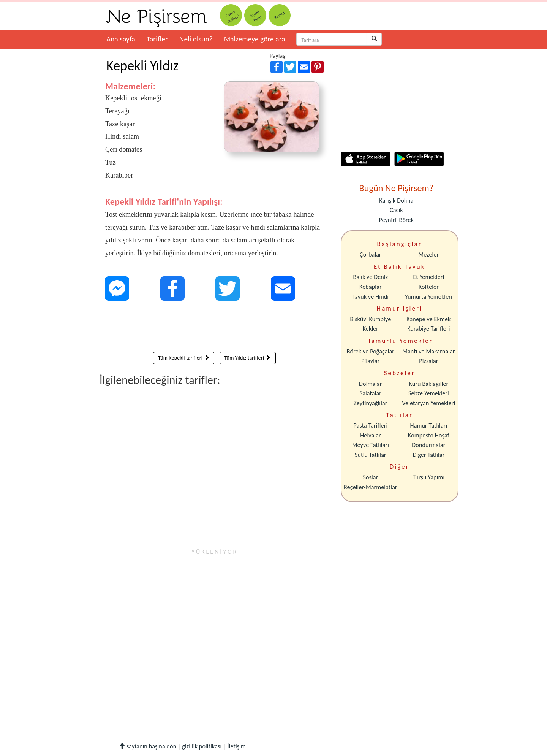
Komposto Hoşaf (429, 435)
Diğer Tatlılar (428, 455)
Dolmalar (371, 384)
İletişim (236, 746)
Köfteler (429, 287)
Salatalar (371, 393)
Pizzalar (428, 361)
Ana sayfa (121, 39)
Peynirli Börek (396, 220)
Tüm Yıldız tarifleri (248, 358)
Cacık (396, 210)
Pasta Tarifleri (371, 426)
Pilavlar (370, 361)
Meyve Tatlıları (371, 445)
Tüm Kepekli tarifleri (184, 358)
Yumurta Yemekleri (429, 297)
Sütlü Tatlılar (371, 455)
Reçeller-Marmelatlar (371, 487)
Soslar (370, 477)
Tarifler (157, 39)
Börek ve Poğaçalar (371, 351)
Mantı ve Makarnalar (429, 351)
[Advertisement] (214, 328)
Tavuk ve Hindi (371, 297)
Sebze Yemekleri (429, 393)
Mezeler (429, 254)
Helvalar (370, 435)
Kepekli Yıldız (142, 66)
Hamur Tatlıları (429, 426)
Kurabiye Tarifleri (428, 329)
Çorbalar (371, 254)
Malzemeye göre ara (255, 39)
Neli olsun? (196, 39)
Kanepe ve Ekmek (428, 319)
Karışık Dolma (396, 200)
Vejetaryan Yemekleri (428, 403)
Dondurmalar (428, 445)
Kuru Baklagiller (429, 384)
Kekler (371, 329)
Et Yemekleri (428, 277)
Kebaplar (371, 287)
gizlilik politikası (202, 746)
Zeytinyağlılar (370, 403)
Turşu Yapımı (429, 477)
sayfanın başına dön (148, 746)
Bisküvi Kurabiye (370, 319)
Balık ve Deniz (371, 277)
